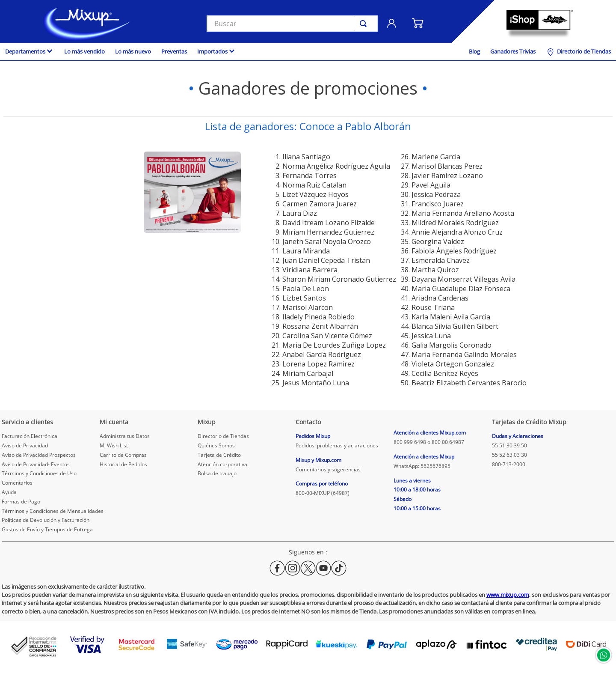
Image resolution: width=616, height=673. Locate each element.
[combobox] (292, 24)
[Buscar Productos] (365, 24)
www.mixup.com (508, 595)
